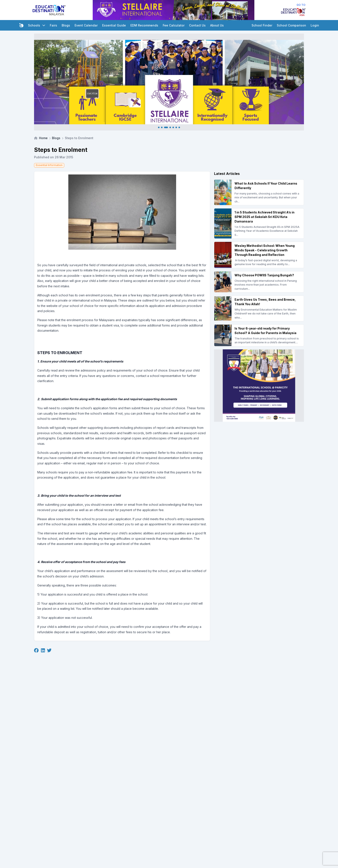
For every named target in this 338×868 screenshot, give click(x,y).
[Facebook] (36, 650)
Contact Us (197, 25)
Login (315, 25)
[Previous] (39, 82)
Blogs (66, 25)
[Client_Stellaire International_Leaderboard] (174, 10)
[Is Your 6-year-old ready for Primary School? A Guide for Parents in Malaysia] (259, 335)
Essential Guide (114, 25)
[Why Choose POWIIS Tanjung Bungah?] (259, 282)
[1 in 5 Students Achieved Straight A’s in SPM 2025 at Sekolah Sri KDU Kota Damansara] (259, 223)
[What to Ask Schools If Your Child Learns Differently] (259, 192)
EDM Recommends (144, 25)
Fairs (53, 25)
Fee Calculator (174, 25)
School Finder (262, 25)
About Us (217, 25)
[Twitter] (49, 650)
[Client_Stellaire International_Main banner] (169, 82)
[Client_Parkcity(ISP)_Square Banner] (259, 386)
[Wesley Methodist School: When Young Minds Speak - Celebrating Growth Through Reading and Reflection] (259, 255)
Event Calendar (86, 25)
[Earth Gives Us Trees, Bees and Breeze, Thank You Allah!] (259, 308)
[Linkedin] (43, 650)
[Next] (299, 82)
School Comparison (291, 25)
